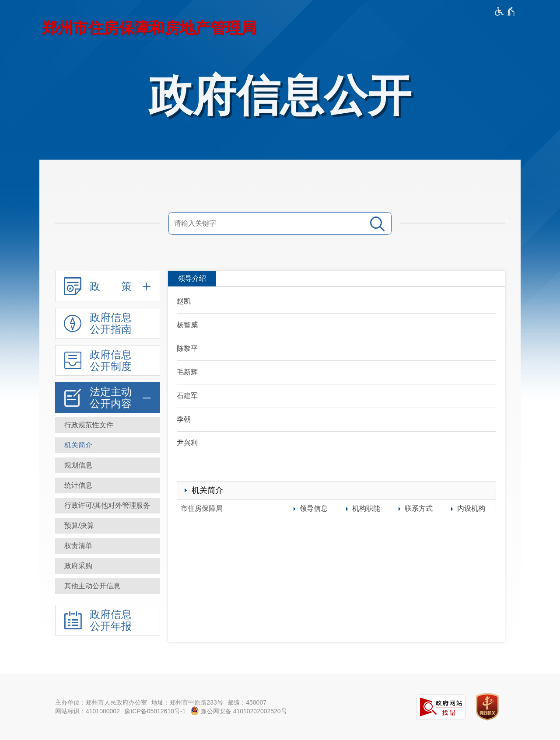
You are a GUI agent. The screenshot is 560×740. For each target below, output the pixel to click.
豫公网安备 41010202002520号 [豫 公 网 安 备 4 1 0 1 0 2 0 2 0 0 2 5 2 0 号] (239, 711)
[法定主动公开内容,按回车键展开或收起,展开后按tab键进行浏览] (108, 398)
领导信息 (314, 508)
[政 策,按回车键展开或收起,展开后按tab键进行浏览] (108, 286)
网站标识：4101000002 (87, 711)
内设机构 (471, 508)
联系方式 (419, 508)
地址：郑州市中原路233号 (187, 702)
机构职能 (366, 508)
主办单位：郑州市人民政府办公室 (101, 702)
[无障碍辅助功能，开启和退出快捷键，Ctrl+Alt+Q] (505, 11)
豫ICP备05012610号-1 (155, 711)
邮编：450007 (247, 702)
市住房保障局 (202, 508)
